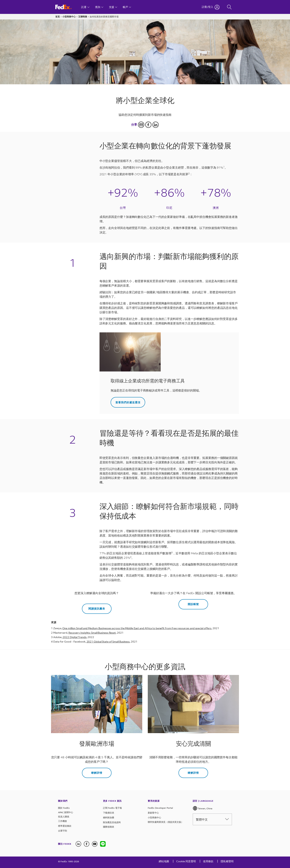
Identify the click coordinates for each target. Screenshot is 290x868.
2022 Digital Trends (74, 637)
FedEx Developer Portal (160, 808)
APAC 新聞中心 (66, 812)
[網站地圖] (164, 862)
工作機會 (63, 821)
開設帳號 (193, 604)
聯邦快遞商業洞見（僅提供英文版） (166, 822)
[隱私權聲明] (227, 862)
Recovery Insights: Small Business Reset (92, 633)
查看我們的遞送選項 (128, 402)
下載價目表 (109, 813)
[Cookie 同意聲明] (186, 862)
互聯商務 (83, 17)
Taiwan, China (203, 808)
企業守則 (63, 831)
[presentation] (103, 844)
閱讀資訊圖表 (97, 609)
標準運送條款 (65, 826)
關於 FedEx (64, 808)
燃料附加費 (109, 818)
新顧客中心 (153, 813)
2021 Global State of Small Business (108, 642)
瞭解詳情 (97, 773)
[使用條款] (208, 862)
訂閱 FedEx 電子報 (112, 808)
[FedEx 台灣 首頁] (67, 7)
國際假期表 (109, 827)
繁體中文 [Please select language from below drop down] (212, 819)
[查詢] (99, 7)
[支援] (113, 7)
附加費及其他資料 (112, 822)
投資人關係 (64, 817)
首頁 (58, 17)
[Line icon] (103, 844)
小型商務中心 (69, 17)
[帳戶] (127, 7)
